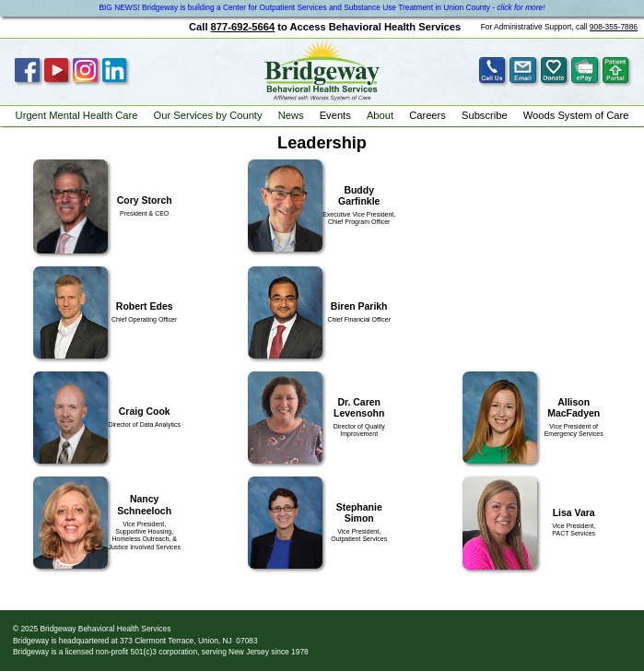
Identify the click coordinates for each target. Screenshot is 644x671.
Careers (427, 115)
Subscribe (485, 115)
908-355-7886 (614, 27)
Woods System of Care (576, 115)
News (291, 115)
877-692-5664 (243, 27)
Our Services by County (208, 115)
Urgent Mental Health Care (77, 115)
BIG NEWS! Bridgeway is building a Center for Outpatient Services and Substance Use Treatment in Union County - (322, 7)
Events (335, 115)
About (380, 115)
